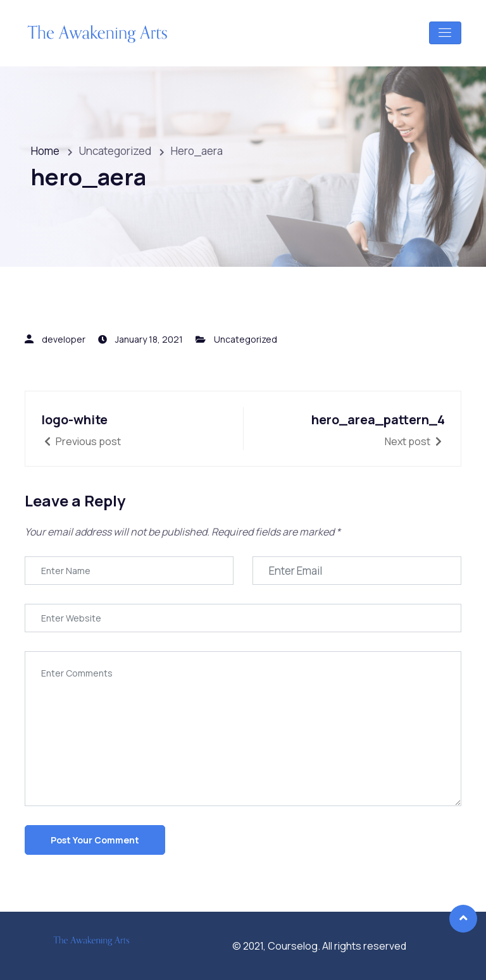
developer (64, 339)
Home (45, 151)
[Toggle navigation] (445, 33)
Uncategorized (246, 339)
